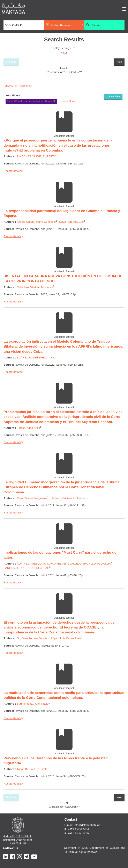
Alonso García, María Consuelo (36, 222)
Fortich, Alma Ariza (28, 428)
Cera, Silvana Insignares (32, 498)
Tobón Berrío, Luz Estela (32, 769)
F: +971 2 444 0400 (76, 833)
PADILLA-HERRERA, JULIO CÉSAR (26, 568)
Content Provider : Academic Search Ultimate (31, 101)
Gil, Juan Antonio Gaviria (32, 638)
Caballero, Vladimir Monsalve (35, 287)
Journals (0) (26, 86)
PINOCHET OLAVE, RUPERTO (37, 156)
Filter (64, 53)
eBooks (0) (11, 86)
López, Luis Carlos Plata (66, 638)
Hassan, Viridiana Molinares (68, 498)
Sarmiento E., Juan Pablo (33, 704)
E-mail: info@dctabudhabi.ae (82, 825)
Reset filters (115, 96)
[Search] (24, 25)
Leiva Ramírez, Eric (71, 222)
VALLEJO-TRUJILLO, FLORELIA (90, 564)
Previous (11, 62)
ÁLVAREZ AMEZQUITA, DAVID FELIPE (42, 564)
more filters (69, 101)
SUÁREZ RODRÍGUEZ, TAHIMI (37, 358)
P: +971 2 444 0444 (77, 829)
